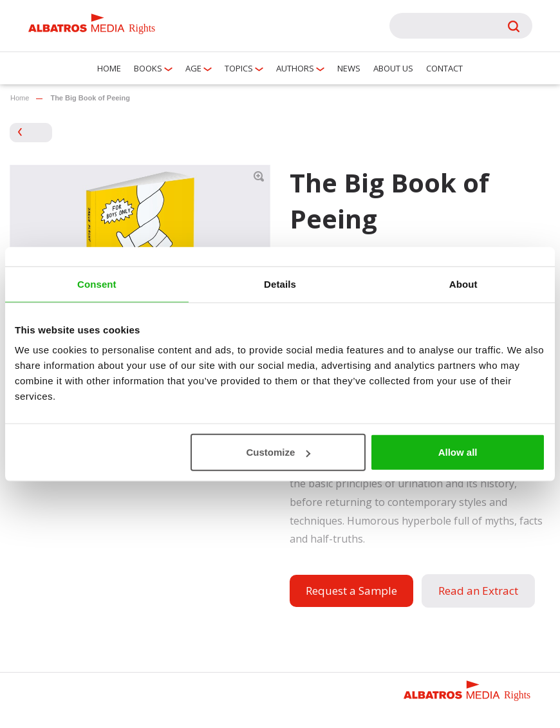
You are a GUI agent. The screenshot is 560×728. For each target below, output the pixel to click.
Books (148, 68)
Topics (239, 68)
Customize (278, 452)
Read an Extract (478, 591)
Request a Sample (351, 591)
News (349, 68)
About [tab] (463, 284)
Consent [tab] (97, 284)
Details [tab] (280, 284)
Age (193, 68)
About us (393, 68)
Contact (444, 68)
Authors (295, 68)
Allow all (458, 452)
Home (109, 68)
